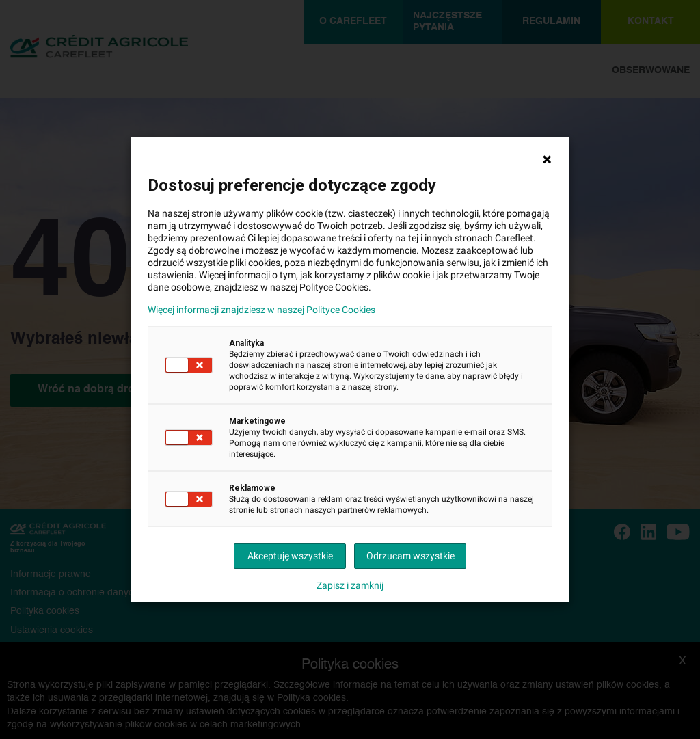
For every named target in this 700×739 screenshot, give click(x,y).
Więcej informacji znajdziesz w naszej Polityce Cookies (261, 310)
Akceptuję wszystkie (290, 556)
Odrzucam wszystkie (410, 556)
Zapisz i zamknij (350, 585)
